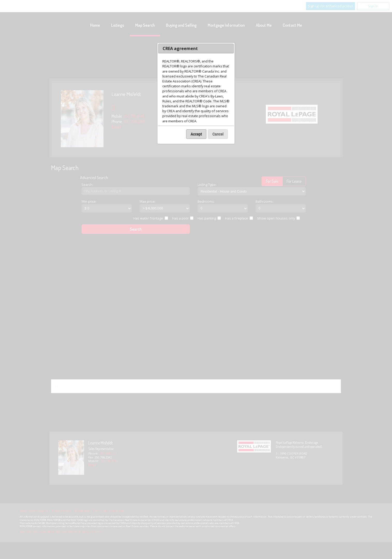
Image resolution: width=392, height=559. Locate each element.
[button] (196, 134)
